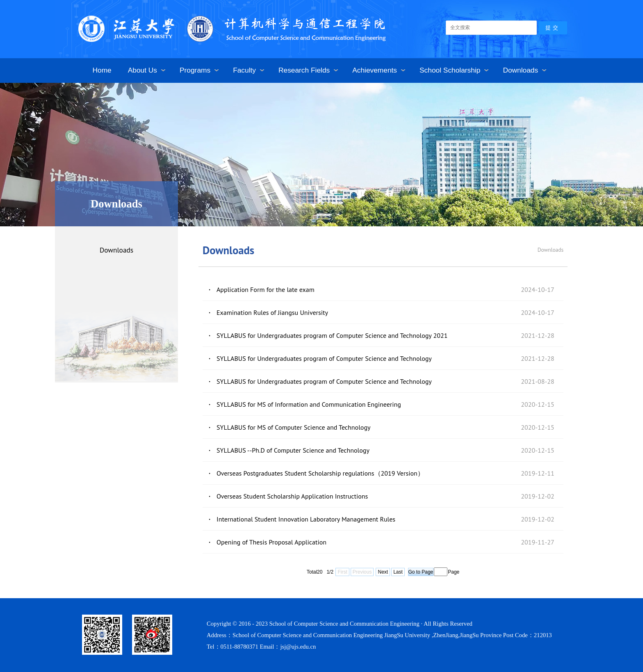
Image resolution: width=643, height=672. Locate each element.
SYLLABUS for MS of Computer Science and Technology (293, 427)
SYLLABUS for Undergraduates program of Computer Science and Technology (324, 358)
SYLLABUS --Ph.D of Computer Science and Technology (293, 450)
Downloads (116, 250)
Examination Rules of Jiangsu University (272, 312)
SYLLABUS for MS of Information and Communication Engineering (309, 404)
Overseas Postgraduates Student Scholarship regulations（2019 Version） (320, 473)
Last (398, 572)
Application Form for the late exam (266, 289)
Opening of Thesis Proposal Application (271, 542)
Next (383, 572)
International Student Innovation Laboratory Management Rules (306, 519)
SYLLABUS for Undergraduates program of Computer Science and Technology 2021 (332, 335)
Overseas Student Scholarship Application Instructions (292, 496)
